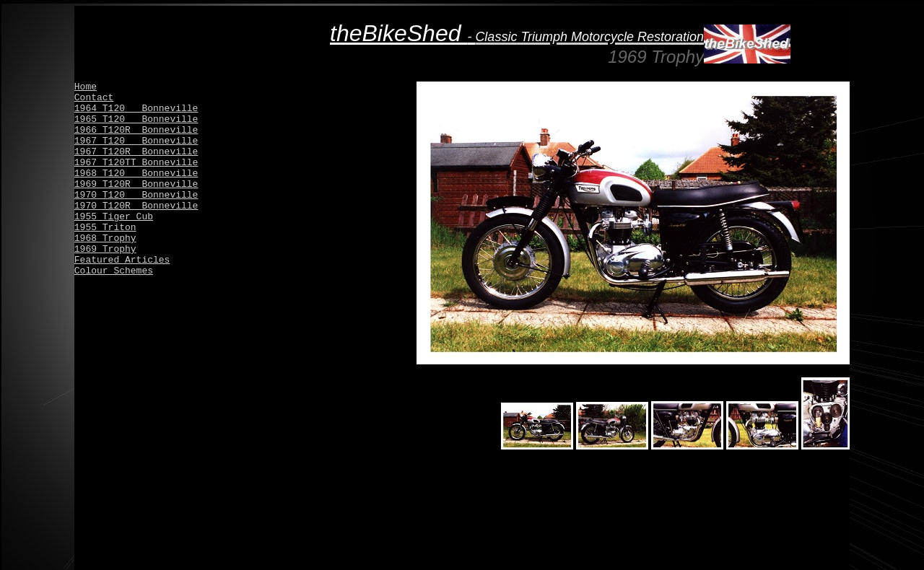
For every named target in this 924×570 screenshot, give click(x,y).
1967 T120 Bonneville (136, 141)
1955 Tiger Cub (114, 217)
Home (86, 87)
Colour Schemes (114, 271)
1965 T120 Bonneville (136, 119)
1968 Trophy (105, 238)
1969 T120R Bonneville (136, 184)
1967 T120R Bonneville (136, 152)
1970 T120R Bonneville (136, 206)
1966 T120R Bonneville (136, 130)
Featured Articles (122, 260)
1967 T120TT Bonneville (136, 163)
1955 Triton (105, 228)
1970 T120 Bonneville (136, 195)
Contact (94, 98)
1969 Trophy (105, 249)
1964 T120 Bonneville (136, 109)
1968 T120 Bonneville (136, 174)
